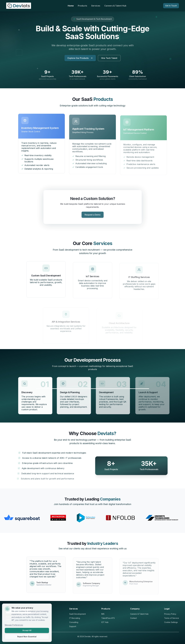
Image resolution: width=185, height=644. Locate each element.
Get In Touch (171, 6)
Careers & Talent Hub (115, 6)
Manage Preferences (14, 625)
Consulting (74, 622)
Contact (133, 618)
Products (82, 6)
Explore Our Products (80, 58)
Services (96, 6)
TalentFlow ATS (108, 618)
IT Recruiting (75, 618)
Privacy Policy (170, 614)
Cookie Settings (171, 622)
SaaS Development (78, 614)
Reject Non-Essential (27, 637)
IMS (103, 614)
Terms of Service (172, 618)
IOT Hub (105, 622)
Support (73, 626)
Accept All (27, 630)
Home (71, 6)
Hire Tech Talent (109, 58)
